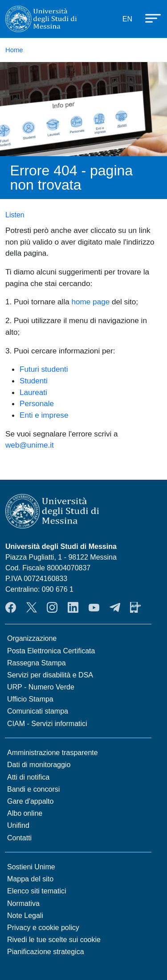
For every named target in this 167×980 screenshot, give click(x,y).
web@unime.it (30, 445)
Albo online (25, 813)
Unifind (18, 825)
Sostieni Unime (31, 867)
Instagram (52, 607)
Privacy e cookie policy (43, 928)
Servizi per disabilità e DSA (50, 675)
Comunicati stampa (38, 711)
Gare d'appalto (30, 801)
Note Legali (25, 916)
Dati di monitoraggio (39, 765)
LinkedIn (73, 607)
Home (14, 50)
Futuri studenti (44, 369)
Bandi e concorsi (33, 789)
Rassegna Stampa (37, 663)
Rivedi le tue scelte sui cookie (54, 940)
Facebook (11, 607)
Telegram (115, 607)
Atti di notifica (28, 777)
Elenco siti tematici (37, 891)
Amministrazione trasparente (53, 753)
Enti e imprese (44, 415)
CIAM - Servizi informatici (47, 724)
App (135, 607)
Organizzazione (32, 638)
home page (91, 302)
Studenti (34, 381)
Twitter (32, 607)
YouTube (94, 607)
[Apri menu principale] (149, 17)
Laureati (33, 392)
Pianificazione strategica (46, 952)
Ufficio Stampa (30, 699)
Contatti (19, 838)
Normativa (23, 903)
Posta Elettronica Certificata (51, 651)
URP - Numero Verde (41, 687)
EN (127, 19)
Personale (37, 403)
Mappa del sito (30, 879)
